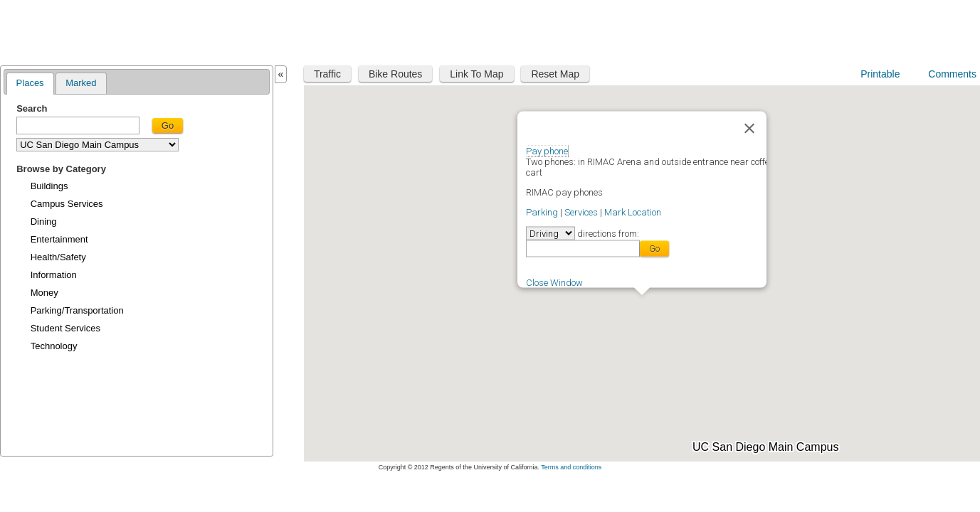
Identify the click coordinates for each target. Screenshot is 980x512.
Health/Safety (58, 257)
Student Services (65, 328)
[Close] (749, 128)
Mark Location (633, 212)
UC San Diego (889, 30)
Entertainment (59, 239)
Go (168, 126)
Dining (44, 222)
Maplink (47, 31)
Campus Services (67, 204)
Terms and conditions (571, 467)
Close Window (554, 282)
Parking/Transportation (77, 310)
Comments (952, 74)
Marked (81, 83)
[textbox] (78, 126)
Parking (542, 212)
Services (581, 212)
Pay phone (547, 150)
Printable (880, 74)
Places (30, 83)
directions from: (607, 233)
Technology (54, 346)
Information (54, 275)
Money (44, 293)
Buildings (49, 186)
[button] (711, 338)
